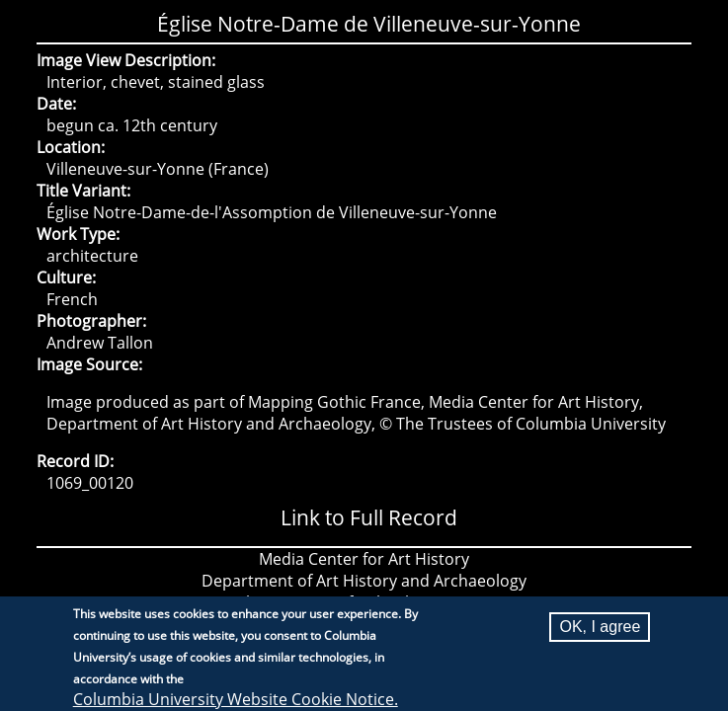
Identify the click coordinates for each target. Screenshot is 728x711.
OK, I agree (600, 632)
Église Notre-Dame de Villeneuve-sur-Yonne (369, 24)
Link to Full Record (369, 517)
